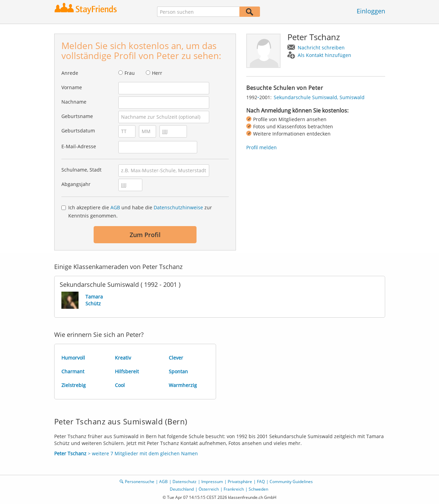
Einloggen (371, 11)
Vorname (72, 87)
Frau (130, 73)
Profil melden (262, 147)
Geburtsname (77, 116)
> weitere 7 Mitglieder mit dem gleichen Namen (126, 453)
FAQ (261, 482)
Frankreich (234, 489)
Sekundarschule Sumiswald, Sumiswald (319, 97)
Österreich (209, 489)
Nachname (74, 102)
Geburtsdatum (78, 131)
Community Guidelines (291, 482)
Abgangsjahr (76, 184)
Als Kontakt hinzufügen (324, 55)
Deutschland (182, 489)
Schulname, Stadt (81, 170)
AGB (115, 207)
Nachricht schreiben (321, 48)
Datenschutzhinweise (178, 207)
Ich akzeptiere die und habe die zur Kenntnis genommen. (140, 212)
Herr (157, 73)
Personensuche (140, 482)
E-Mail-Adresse (79, 146)
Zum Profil (145, 235)
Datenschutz (185, 482)
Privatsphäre (240, 482)
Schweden (258, 489)
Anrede (70, 73)
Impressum (212, 482)
